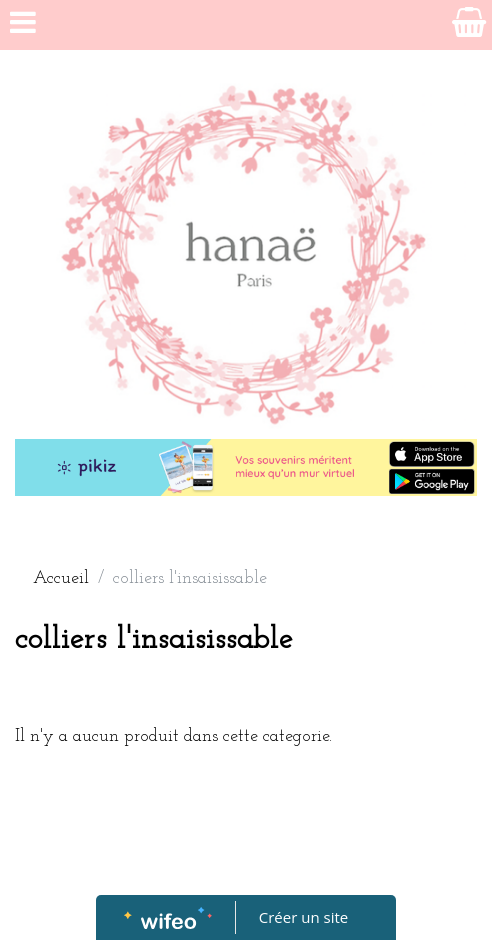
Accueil (61, 578)
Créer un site (303, 917)
